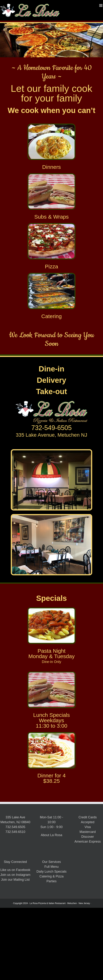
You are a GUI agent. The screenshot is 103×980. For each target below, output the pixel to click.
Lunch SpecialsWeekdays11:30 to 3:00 (51, 720)
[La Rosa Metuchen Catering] (51, 275)
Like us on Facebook (15, 870)
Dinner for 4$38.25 (52, 778)
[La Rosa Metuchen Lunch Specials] (51, 674)
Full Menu (51, 867)
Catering (51, 316)
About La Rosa (51, 835)
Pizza (51, 266)
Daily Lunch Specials (51, 872)
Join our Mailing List (15, 880)
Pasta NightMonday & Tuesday (52, 654)
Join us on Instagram (15, 875)
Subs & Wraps (51, 217)
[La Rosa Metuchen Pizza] (51, 225)
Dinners (51, 167)
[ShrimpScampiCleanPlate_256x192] (51, 126)
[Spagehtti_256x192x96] (51, 734)
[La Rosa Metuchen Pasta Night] (51, 610)
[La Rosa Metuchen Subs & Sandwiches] (51, 175)
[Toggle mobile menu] (101, 5)
